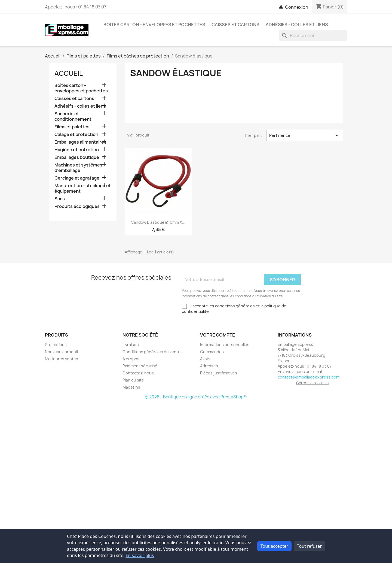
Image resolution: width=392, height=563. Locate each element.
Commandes (212, 352)
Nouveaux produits (63, 352)
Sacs (60, 199)
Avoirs (206, 359)
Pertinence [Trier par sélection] (305, 135)
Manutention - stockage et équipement (83, 188)
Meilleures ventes (62, 359)
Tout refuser (309, 546)
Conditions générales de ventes (153, 352)
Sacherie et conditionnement (73, 116)
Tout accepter (274, 546)
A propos (131, 359)
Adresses (209, 366)
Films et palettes (72, 127)
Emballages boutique (77, 157)
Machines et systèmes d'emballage (78, 168)
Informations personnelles (225, 345)
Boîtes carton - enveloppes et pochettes (154, 25)
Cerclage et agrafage (77, 178)
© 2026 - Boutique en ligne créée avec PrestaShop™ (196, 397)
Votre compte (218, 335)
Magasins (131, 387)
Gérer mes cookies (312, 383)
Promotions (56, 345)
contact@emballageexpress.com (309, 377)
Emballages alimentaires (80, 142)
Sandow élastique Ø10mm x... (158, 222)
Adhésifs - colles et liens (297, 25)
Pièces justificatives (219, 373)
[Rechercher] (313, 35)
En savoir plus (140, 555)
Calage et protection (76, 134)
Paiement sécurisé (140, 366)
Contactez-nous (138, 373)
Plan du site (133, 380)
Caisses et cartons (235, 25)
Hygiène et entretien (77, 150)
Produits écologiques (77, 206)
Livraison (131, 345)
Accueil (69, 73)
